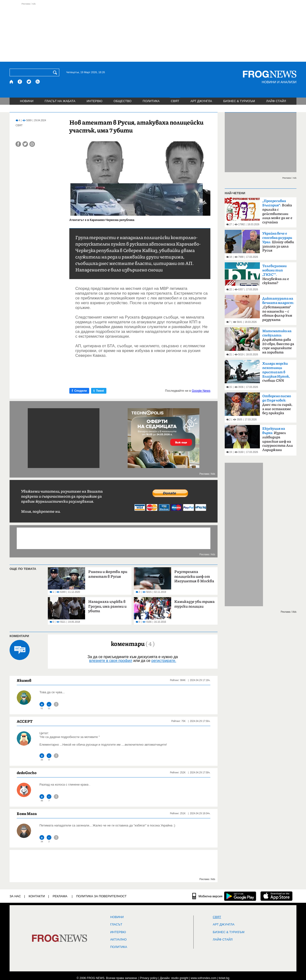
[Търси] (56, 72)
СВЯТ (175, 101)
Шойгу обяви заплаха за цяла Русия (278, 242)
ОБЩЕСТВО (123, 101)
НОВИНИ (27, 101)
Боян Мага (27, 814)
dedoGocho (27, 773)
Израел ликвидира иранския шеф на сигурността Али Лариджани (278, 439)
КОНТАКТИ (37, 896)
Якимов (24, 680)
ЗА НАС (15, 896)
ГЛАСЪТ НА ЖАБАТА (60, 101)
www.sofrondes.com (204, 978)
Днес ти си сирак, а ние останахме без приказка (277, 405)
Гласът (116, 925)
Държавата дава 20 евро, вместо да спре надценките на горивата (278, 342)
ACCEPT (25, 721)
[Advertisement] (153, 32)
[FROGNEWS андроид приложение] (240, 896)
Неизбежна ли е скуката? (276, 275)
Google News (201, 391)
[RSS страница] (38, 82)
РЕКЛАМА (60, 896)
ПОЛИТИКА (151, 101)
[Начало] (12, 82)
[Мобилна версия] (207, 896)
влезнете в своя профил (111, 661)
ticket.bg (224, 978)
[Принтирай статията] (32, 144)
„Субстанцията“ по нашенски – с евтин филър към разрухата (278, 309)
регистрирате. (164, 661)
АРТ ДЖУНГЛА (201, 101)
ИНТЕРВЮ (94, 101)
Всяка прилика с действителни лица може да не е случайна (277, 212)
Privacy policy (149, 978)
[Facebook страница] (20, 82)
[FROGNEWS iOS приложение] (276, 896)
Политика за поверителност (101, 896)
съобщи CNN (276, 372)
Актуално (118, 940)
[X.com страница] (29, 82)
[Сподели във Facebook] (18, 144)
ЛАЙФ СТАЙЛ (276, 101)
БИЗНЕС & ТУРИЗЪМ (239, 101)
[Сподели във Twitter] (25, 144)
